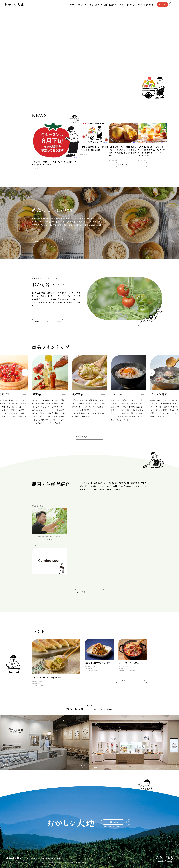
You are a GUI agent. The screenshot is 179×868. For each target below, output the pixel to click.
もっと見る (123, 164)
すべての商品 (90, 437)
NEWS (140, 5)
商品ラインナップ (96, 5)
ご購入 (164, 5)
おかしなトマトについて (44, 321)
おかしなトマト (83, 5)
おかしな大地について (43, 241)
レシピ (121, 5)
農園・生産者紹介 (110, 5)
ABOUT (73, 5)
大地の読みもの (130, 5)
